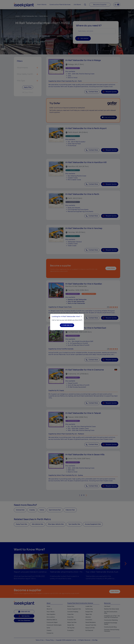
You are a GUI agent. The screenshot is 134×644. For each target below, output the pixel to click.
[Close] (81, 316)
